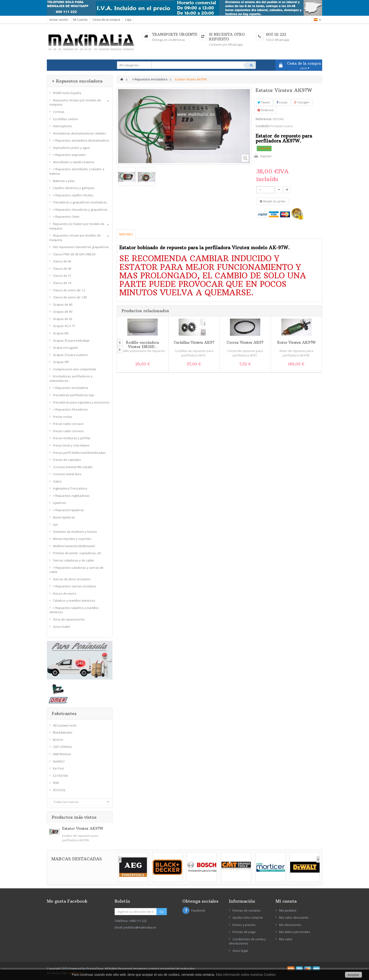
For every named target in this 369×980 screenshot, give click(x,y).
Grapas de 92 (63, 319)
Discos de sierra (64, 593)
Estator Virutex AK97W (83, 828)
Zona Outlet (61, 627)
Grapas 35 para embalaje (71, 340)
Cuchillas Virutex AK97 (194, 342)
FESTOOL (59, 790)
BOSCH (58, 740)
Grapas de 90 (63, 312)
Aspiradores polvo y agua (71, 148)
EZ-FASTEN (60, 776)
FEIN (56, 783)
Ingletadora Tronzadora (70, 488)
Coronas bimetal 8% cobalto (73, 467)
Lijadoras (60, 503)
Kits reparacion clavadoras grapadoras (81, 247)
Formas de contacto (247, 910)
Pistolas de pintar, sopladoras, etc (77, 553)
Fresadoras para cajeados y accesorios (81, 402)
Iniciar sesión (59, 20)
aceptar (353, 975)
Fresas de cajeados (67, 460)
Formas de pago (244, 932)
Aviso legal (240, 951)
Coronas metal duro (67, 474)
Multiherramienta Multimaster (74, 546)
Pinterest (266, 110)
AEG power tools (65, 725)
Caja (128, 20)
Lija (55, 524)
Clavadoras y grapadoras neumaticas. (80, 202)
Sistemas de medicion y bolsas (75, 532)
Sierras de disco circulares (72, 579)
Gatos (57, 481)
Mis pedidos (288, 910)
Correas (59, 112)
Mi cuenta (286, 901)
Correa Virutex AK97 (245, 342)
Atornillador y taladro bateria (74, 162)
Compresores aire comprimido (75, 369)
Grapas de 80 (63, 304)
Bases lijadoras (64, 517)
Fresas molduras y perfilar (72, 438)
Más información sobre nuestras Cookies (246, 975)
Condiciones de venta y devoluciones (247, 941)
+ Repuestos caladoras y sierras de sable (76, 570)
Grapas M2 (61, 333)
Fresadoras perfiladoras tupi (74, 395)
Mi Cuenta (80, 20)
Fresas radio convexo (68, 431)
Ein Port (58, 768)
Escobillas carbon (65, 119)
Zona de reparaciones (69, 619)
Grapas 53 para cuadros (70, 355)
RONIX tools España (67, 93)
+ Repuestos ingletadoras (71, 496)
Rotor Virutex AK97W (296, 342)
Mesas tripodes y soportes (72, 539)
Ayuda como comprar (248, 917)
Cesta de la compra (106, 20)
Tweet (264, 102)
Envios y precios (244, 925)
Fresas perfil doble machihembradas (79, 453)
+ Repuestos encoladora (70, 388)
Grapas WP (61, 362)
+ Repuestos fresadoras (70, 409)
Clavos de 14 (62, 283)
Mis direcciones (290, 925)
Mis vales (286, 939)
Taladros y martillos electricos (74, 601)
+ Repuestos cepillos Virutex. (73, 195)
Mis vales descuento (294, 917)
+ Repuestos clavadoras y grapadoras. (81, 209)
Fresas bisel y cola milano (71, 445)
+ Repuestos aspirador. (70, 155)
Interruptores (62, 126)
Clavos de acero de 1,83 (70, 297)
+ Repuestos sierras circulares (75, 586)
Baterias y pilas (64, 181)
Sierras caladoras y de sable (73, 560)
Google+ (302, 102)
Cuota (282, 102)
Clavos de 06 (62, 261)
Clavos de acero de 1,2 (69, 290)
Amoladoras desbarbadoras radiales (80, 133)
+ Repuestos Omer (66, 217)
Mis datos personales (295, 932)
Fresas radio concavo (68, 424)
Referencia (263, 119)
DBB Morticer (62, 754)
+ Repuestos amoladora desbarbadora (81, 140)
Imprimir (266, 156)
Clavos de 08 (62, 269)
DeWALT (59, 761)
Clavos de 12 (62, 276)
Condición (263, 126)
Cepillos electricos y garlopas (74, 188)
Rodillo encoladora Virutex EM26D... (142, 345)
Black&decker (63, 732)
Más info (126, 234)
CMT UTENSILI (62, 747)
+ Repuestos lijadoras (68, 510)
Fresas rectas (63, 417)
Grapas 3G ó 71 (64, 326)
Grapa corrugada (65, 348)
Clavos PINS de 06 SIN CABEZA (74, 254)
